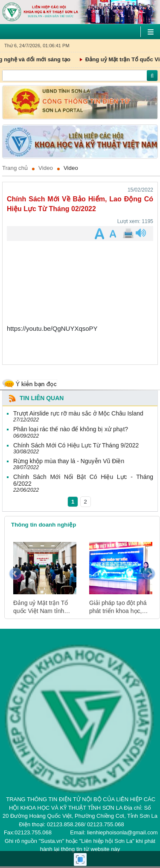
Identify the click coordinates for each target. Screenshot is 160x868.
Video (46, 168)
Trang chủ (15, 168)
